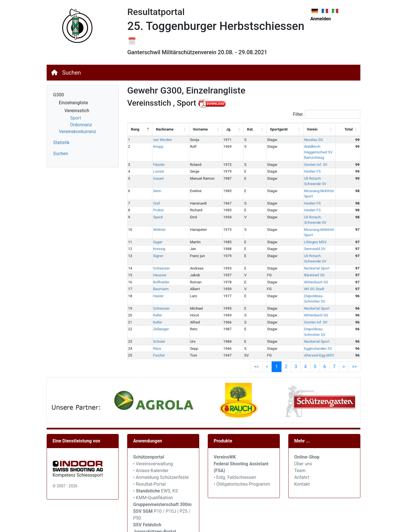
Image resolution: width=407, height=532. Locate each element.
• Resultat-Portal (149, 435)
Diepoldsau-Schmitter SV (291, 257)
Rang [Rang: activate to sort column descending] (135, 129)
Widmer (155, 202)
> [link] (344, 317)
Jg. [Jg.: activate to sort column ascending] (211, 129)
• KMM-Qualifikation (153, 448)
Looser (154, 160)
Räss (152, 299)
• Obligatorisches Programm (242, 435)
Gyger (153, 209)
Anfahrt (302, 428)
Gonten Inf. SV (282, 154)
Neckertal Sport (283, 230)
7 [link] (334, 317)
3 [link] (296, 317)
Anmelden (321, 19)
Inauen (154, 167)
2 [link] (286, 317)
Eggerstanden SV (285, 299)
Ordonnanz (81, 125)
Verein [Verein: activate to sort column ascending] (279, 129)
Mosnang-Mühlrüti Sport (291, 174)
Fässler (154, 154)
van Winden (158, 140)
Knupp (154, 146)
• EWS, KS (155, 441)
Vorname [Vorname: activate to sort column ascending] (189, 129)
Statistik (61, 143)
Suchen (72, 73)
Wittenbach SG (283, 243)
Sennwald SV (282, 216)
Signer (154, 223)
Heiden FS (279, 160)
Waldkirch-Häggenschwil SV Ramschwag (304, 146)
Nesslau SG (280, 140)
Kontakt (302, 435)
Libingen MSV (282, 209)
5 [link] (315, 317)
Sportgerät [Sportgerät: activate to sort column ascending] (253, 129)
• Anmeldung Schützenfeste (161, 428)
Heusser (155, 237)
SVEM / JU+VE (177, 509)
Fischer (154, 306)
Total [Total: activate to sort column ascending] (349, 129)
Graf (152, 181)
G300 (59, 95)
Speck (153, 195)
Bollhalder (157, 243)
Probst (154, 188)
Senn (152, 174)
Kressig (154, 216)
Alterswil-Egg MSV (286, 306)
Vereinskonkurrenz (77, 132)
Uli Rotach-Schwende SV (291, 167)
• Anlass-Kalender (151, 421)
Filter (327, 114)
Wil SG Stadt (281, 250)
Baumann (156, 250)
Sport (76, 118)
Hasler (154, 257)
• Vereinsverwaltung (153, 414)
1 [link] (277, 317)
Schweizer (157, 230)
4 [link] (305, 317)
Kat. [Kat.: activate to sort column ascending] (229, 129)
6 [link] (325, 317)
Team (300, 421)
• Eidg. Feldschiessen (235, 428)
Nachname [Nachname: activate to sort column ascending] (160, 129)
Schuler (154, 292)
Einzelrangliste (73, 103)
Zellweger (156, 285)
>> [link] (354, 317)
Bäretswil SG (281, 237)
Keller (153, 271)
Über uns (303, 414)
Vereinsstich (77, 111)
